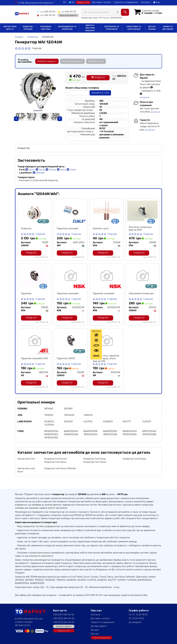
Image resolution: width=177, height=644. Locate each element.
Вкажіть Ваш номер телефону (82, 88)
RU (65, 2)
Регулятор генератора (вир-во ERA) (140, 228)
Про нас (95, 634)
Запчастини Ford (26, 459)
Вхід (156, 2)
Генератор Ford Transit (95, 462)
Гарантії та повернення (103, 622)
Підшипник (26, 293)
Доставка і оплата (101, 2)
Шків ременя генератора (141, 293)
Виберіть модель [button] (72, 61)
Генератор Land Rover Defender (60, 468)
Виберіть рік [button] (96, 61)
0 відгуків (37, 48)
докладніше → (146, 97)
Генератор (26, 228)
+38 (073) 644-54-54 (64, 622)
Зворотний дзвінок (68, 15)
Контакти (146, 2)
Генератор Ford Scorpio (134, 459)
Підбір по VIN (83, 2)
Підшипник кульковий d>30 (34, 358)
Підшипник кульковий (68, 228)
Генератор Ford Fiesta (95, 459)
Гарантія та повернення (126, 2)
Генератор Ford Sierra (55, 462)
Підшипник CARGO (66, 358)
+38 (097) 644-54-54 (64, 615)
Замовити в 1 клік (100, 92)
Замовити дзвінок (64, 626)
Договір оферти (99, 626)
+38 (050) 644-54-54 (64, 618)
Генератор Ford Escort (56, 459)
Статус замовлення (102, 638)
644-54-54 (46, 12)
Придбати (98, 77)
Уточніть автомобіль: (25, 61)
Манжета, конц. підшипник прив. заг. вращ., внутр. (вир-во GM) (106, 358)
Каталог (95, 630)
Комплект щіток (101, 228)
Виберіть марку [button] (47, 61)
